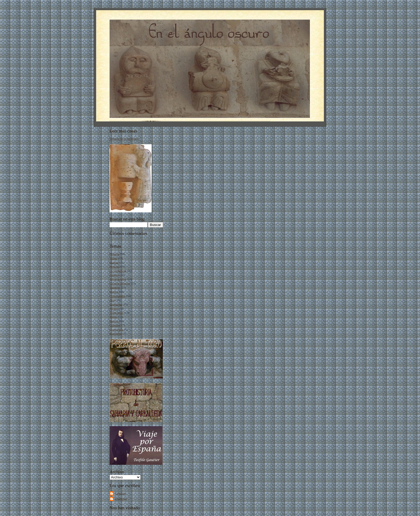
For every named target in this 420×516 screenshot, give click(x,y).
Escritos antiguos (120, 283)
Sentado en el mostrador (124, 139)
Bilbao (114, 317)
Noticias (115, 266)
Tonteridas (116, 304)
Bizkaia (114, 262)
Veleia (113, 258)
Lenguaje (115, 325)
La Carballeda (118, 271)
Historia (114, 254)
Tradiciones (117, 313)
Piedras (114, 309)
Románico (116, 333)
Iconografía (117, 329)
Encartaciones (118, 279)
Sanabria (115, 287)
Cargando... (117, 238)
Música (114, 292)
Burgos (114, 321)
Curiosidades (117, 296)
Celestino (121, 493)
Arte (112, 300)
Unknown (121, 499)
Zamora (114, 275)
